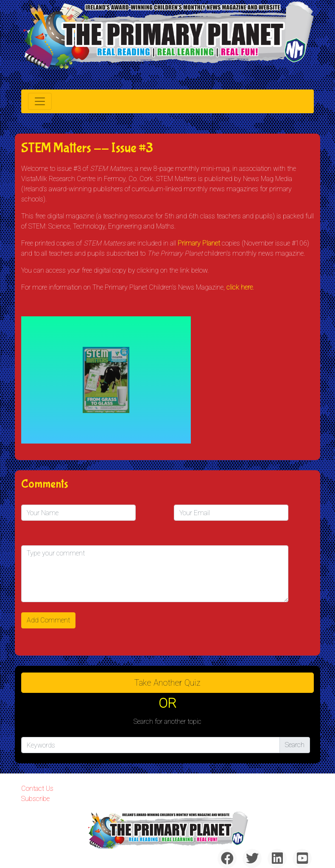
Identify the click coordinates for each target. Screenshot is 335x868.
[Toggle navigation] (40, 101)
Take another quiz (167, 683)
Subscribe (35, 799)
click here (240, 287)
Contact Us (37, 788)
